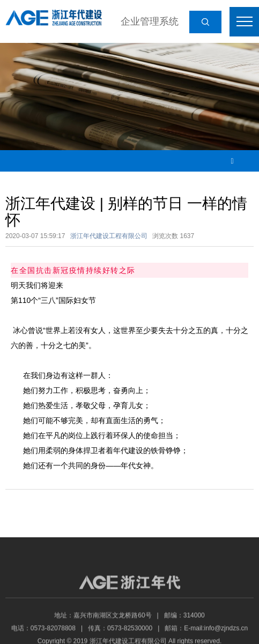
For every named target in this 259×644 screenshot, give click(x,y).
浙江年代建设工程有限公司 (109, 236)
